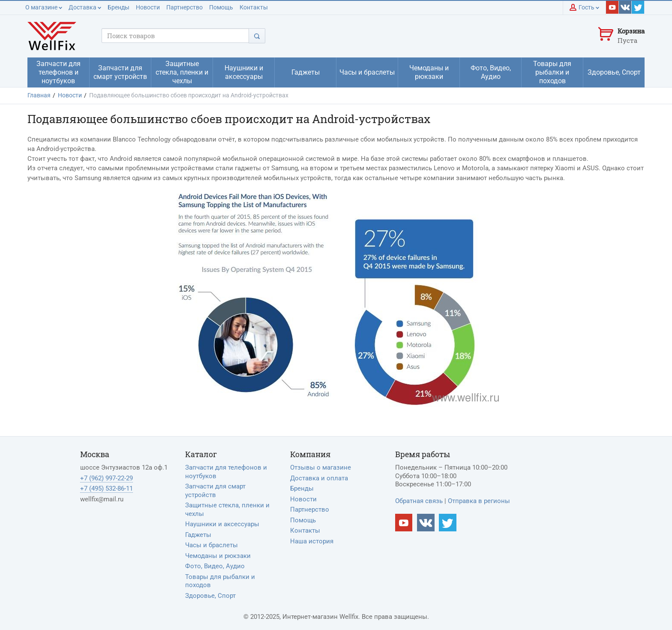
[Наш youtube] (612, 7)
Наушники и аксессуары (222, 524)
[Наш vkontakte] (625, 7)
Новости (148, 7)
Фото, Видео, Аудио (215, 566)
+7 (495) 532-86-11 (106, 488)
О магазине (44, 7)
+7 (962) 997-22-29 (106, 478)
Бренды (118, 7)
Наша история (312, 541)
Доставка (85, 7)
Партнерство (184, 7)
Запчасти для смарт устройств (215, 491)
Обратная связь (419, 501)
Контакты (254, 7)
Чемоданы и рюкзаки (218, 556)
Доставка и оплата (319, 478)
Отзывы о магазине (321, 467)
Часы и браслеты (211, 545)
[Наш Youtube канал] (404, 523)
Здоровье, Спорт (210, 596)
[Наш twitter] (638, 7)
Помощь (221, 7)
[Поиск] (257, 36)
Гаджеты (198, 535)
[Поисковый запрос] (175, 36)
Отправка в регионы (479, 501)
